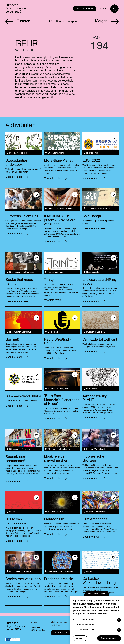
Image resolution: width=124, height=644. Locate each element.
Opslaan (80, 639)
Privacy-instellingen (97, 594)
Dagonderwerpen (63, 21)
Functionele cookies (86, 620)
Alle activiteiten (85, 9)
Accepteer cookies (109, 639)
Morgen (107, 22)
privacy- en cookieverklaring (93, 614)
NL (101, 9)
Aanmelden (61, 633)
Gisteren (18, 22)
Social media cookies (86, 630)
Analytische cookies (85, 625)
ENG (105, 9)
